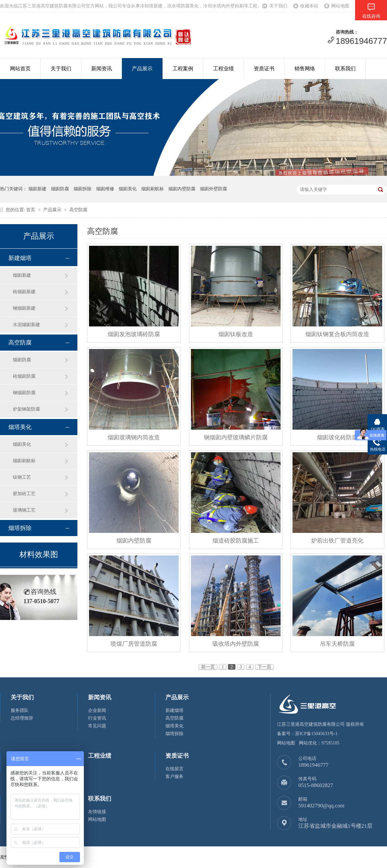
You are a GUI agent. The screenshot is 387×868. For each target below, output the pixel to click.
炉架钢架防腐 (26, 409)
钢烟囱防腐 (24, 393)
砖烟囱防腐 (24, 376)
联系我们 (345, 69)
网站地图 (340, 6)
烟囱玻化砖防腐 (337, 437)
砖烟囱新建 (24, 292)
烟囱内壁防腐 (134, 541)
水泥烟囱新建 (26, 325)
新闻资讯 (102, 69)
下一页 (264, 667)
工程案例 (183, 69)
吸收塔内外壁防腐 (236, 644)
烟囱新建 (22, 275)
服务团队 (20, 710)
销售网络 (305, 69)
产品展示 (142, 69)
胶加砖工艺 (24, 494)
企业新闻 (97, 710)
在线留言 (174, 769)
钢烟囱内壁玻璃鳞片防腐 (236, 437)
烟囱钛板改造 (236, 334)
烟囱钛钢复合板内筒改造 (337, 334)
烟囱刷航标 (24, 461)
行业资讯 (97, 718)
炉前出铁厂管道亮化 (337, 541)
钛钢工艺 (22, 477)
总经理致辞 (22, 718)
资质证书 (264, 69)
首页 (31, 210)
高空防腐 (78, 210)
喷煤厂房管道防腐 (134, 644)
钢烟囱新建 (24, 308)
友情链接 (97, 812)
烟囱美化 (22, 444)
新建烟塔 (20, 258)
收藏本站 (309, 6)
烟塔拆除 (20, 528)
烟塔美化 (20, 427)
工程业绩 (223, 69)
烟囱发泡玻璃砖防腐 (134, 334)
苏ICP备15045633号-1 (316, 734)
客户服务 (174, 777)
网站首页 (20, 69)
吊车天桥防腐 (337, 644)
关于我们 (278, 6)
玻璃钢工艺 (24, 510)
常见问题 (97, 726)
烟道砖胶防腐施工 (236, 541)
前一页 (208, 667)
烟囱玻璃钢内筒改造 (134, 437)
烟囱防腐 (22, 360)
